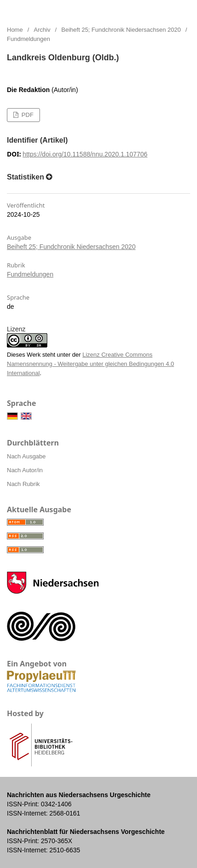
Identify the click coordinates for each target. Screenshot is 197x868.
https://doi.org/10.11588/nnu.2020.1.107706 (85, 154)
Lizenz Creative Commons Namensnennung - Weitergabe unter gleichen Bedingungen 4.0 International (90, 364)
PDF (27, 115)
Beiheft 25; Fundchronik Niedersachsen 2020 (121, 30)
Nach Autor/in (25, 470)
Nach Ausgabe (26, 456)
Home (15, 30)
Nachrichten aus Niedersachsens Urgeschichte (104, 9)
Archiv (42, 30)
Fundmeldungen (30, 274)
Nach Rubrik (23, 484)
